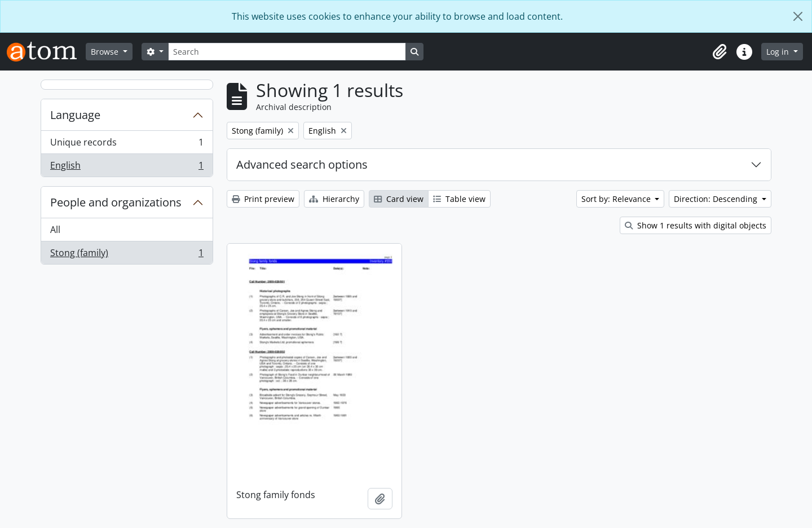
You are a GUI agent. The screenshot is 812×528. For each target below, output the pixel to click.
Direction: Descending (717, 199)
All (55, 230)
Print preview (263, 199)
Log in (779, 52)
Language (75, 115)
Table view (459, 199)
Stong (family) (127, 255)
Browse (106, 52)
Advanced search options (302, 164)
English (127, 168)
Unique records (127, 145)
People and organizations (116, 202)
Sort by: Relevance (617, 199)
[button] (720, 52)
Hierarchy (334, 199)
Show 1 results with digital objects (696, 225)
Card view (399, 199)
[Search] (287, 52)
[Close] (798, 16)
